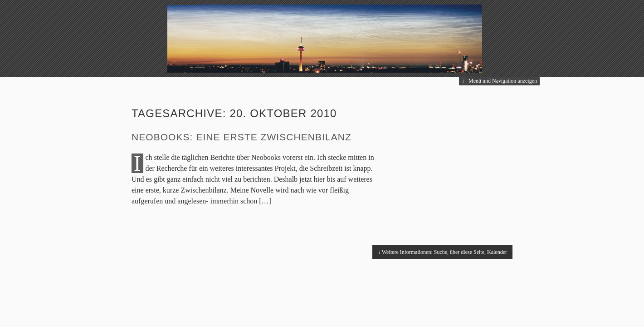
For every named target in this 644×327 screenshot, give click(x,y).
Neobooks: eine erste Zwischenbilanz (241, 137)
